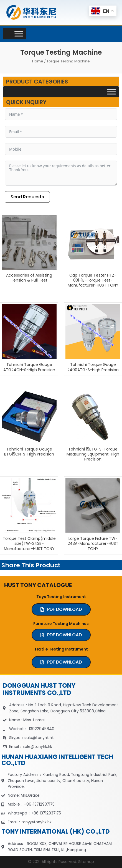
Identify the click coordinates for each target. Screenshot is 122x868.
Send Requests (27, 197)
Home (38, 61)
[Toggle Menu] (19, 34)
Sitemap (86, 862)
